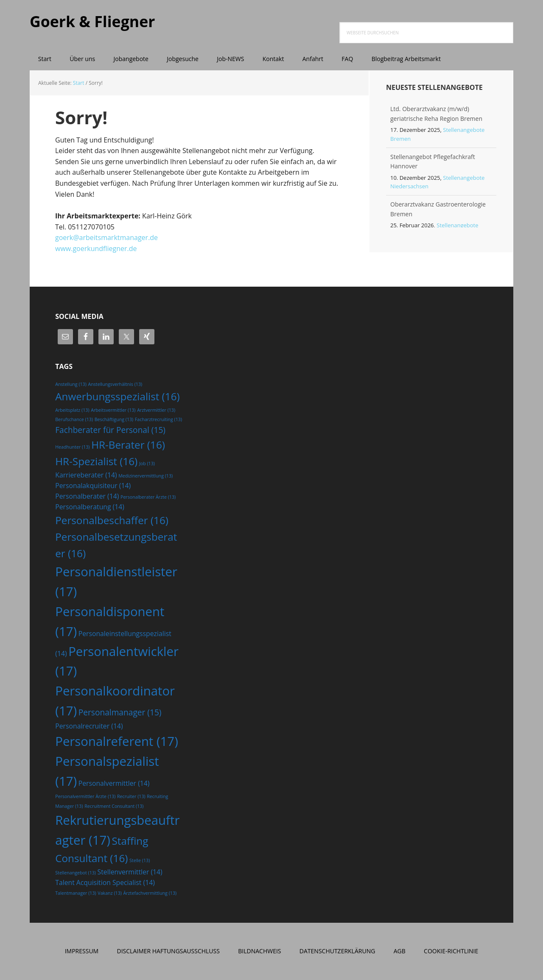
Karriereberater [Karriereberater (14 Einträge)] (86, 475)
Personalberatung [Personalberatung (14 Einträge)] (90, 507)
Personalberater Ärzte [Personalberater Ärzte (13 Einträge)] (148, 497)
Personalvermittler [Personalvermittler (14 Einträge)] (114, 783)
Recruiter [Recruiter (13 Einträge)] (131, 796)
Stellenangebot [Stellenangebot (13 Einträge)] (76, 873)
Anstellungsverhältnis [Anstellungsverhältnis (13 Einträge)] (115, 384)
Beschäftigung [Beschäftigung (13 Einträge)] (114, 419)
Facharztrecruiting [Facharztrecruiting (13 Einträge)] (158, 419)
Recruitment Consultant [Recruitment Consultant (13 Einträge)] (114, 806)
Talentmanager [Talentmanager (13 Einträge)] (76, 893)
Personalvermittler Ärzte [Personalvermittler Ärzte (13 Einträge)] (85, 796)
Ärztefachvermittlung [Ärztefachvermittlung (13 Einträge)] (150, 893)
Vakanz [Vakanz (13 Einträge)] (110, 893)
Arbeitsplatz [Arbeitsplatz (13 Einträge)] (72, 410)
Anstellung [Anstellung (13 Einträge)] (71, 384)
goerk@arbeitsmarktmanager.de (106, 237)
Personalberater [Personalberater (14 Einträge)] (87, 496)
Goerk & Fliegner (93, 21)
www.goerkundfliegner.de (96, 248)
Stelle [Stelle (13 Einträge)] (140, 860)
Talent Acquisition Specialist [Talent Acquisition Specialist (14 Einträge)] (105, 882)
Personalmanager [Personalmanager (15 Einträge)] (120, 712)
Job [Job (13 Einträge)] (147, 463)
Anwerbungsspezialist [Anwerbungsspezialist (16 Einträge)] (117, 396)
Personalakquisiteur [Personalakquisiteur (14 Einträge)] (93, 486)
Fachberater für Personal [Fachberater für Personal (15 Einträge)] (110, 430)
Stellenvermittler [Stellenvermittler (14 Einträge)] (130, 872)
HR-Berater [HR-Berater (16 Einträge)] (128, 445)
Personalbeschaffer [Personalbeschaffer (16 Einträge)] (112, 520)
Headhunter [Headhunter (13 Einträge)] (72, 447)
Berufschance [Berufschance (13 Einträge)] (74, 419)
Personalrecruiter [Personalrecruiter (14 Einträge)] (89, 726)
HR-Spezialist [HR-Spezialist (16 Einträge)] (96, 461)
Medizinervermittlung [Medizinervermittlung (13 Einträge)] (146, 476)
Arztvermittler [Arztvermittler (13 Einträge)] (156, 410)
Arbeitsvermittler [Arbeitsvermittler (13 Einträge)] (113, 410)
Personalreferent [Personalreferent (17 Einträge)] (117, 741)
